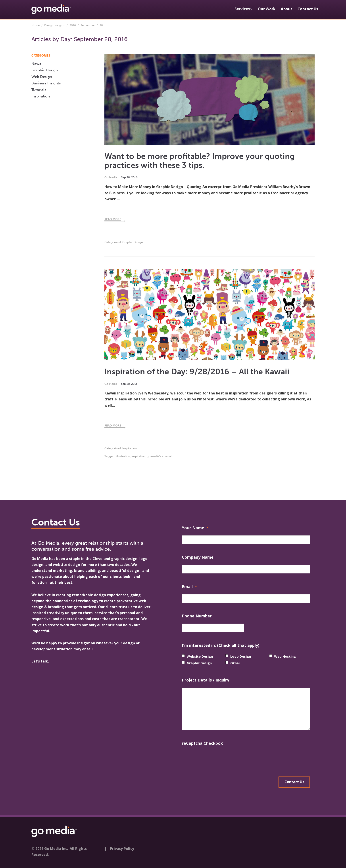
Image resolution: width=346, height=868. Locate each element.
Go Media (111, 177)
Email (189, 587)
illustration (123, 456)
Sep (123, 177)
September (88, 25)
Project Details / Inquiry (206, 680)
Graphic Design (133, 242)
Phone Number (197, 616)
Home (36, 25)
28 (128, 177)
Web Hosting (285, 656)
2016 (73, 25)
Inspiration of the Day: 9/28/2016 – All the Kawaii (197, 372)
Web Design (42, 77)
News (36, 64)
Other (235, 663)
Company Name (198, 557)
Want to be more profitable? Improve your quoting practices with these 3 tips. (200, 161)
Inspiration (130, 448)
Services (242, 9)
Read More (113, 219)
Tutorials (39, 90)
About (286, 9)
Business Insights (46, 83)
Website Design (200, 656)
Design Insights (55, 25)
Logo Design (241, 656)
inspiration (138, 456)
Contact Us (308, 9)
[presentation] (215, 759)
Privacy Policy (122, 848)
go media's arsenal (159, 456)
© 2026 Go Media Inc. (50, 848)
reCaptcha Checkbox (202, 743)
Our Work (267, 9)
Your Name (195, 528)
